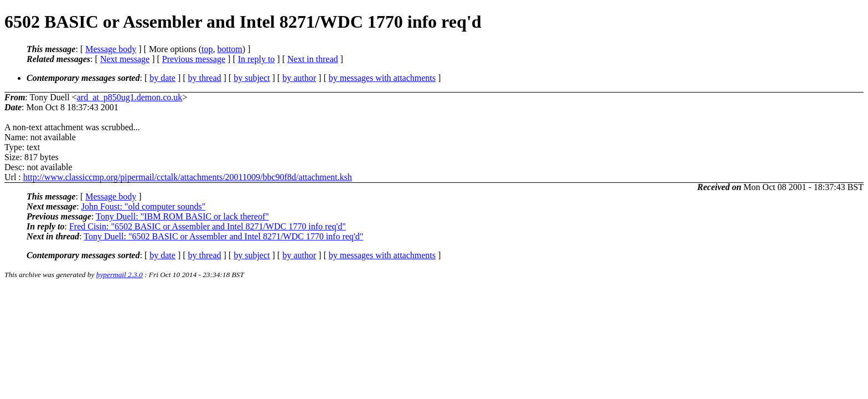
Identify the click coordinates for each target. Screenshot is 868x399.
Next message (125, 59)
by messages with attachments (382, 78)
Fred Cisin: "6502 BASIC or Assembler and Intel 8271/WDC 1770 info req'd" (208, 226)
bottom (229, 49)
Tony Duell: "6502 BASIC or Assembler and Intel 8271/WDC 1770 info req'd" (223, 236)
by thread (205, 78)
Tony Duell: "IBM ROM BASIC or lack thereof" (182, 216)
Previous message (194, 59)
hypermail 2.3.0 (120, 275)
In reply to (257, 59)
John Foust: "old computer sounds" (144, 206)
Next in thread (313, 59)
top (207, 49)
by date (162, 78)
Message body (111, 49)
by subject (252, 78)
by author (299, 78)
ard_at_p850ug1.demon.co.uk (130, 97)
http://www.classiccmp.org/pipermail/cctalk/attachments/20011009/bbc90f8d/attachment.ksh (188, 177)
